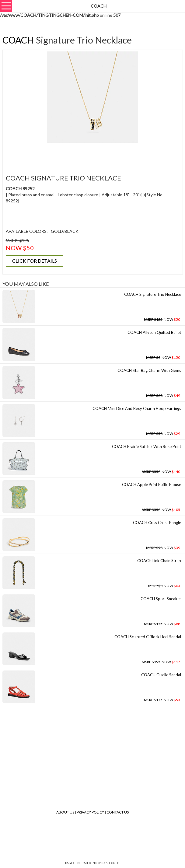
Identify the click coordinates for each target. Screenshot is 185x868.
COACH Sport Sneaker (161, 599)
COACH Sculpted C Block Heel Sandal (148, 637)
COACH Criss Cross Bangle (157, 523)
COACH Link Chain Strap (159, 561)
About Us (65, 812)
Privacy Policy (90, 812)
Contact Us (118, 812)
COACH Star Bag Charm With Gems (149, 370)
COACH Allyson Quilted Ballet (154, 332)
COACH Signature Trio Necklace (153, 294)
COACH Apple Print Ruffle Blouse (152, 485)
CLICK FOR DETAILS (35, 261)
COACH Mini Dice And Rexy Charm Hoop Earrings (137, 408)
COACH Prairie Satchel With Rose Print (147, 446)
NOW (162, 319)
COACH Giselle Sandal (161, 675)
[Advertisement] (92, 155)
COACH (18, 40)
